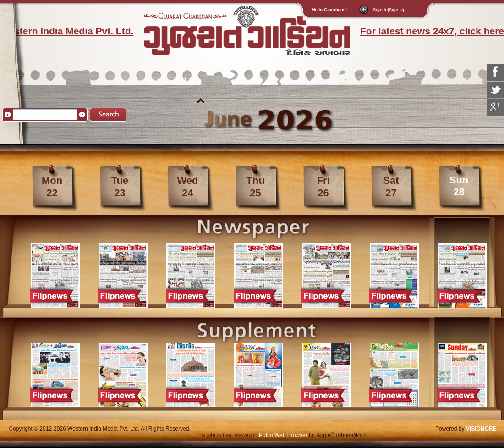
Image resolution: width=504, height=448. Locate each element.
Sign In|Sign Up (389, 9)
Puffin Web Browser (283, 435)
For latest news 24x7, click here (432, 31)
